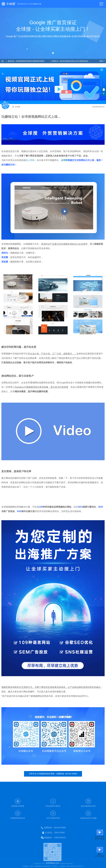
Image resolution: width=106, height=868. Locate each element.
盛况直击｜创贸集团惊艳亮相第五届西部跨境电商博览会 (28, 61)
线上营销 (30, 160)
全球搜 (64, 160)
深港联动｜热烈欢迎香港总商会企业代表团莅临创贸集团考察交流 (73, 61)
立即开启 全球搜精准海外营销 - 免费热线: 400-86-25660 (53, 774)
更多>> (102, 61)
